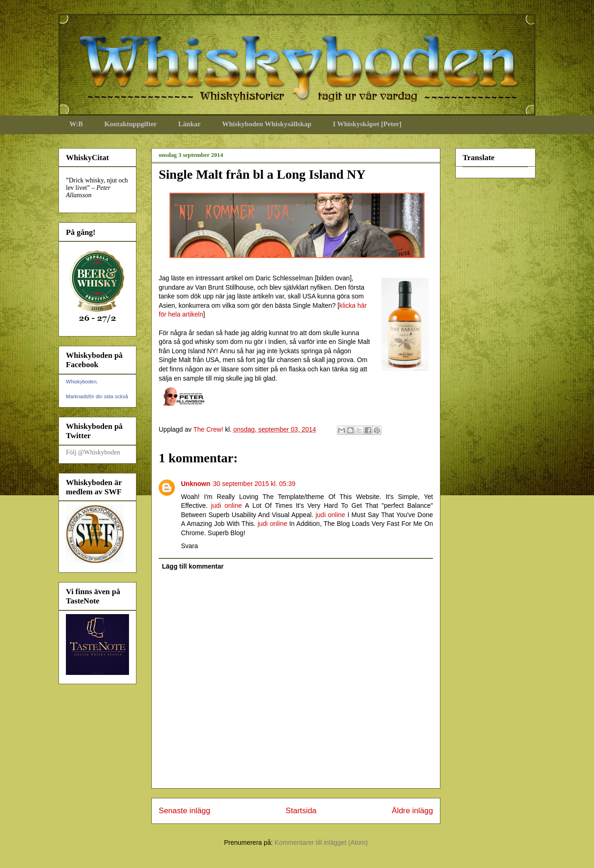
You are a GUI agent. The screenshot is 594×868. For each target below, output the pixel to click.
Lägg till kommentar (193, 566)
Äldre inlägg (412, 811)
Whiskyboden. (82, 382)
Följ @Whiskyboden (93, 452)
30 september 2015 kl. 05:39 (254, 484)
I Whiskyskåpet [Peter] (367, 124)
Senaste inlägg (184, 811)
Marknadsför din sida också (97, 396)
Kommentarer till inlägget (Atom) (321, 842)
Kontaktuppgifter (131, 124)
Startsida (301, 811)
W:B (76, 124)
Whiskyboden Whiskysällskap (267, 124)
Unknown (196, 484)
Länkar (189, 124)
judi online (227, 505)
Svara (190, 546)
